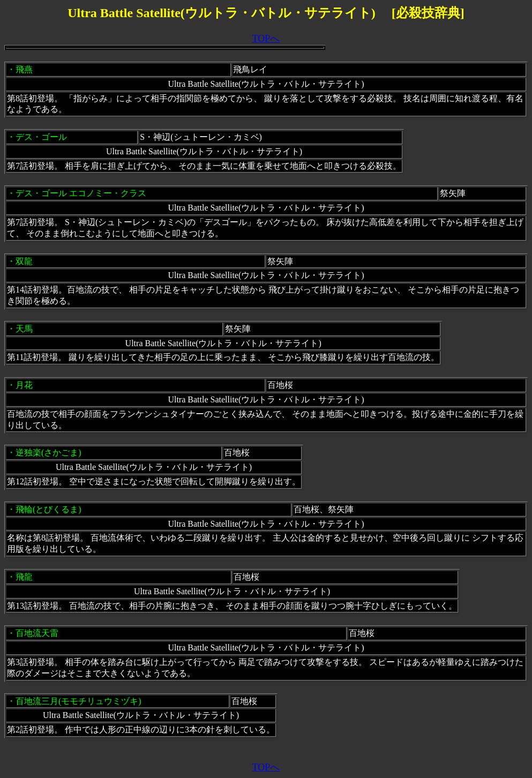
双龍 (24, 261)
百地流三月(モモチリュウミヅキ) (78, 701)
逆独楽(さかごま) (48, 452)
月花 (24, 385)
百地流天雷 (37, 633)
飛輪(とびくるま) (48, 509)
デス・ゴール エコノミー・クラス (81, 193)
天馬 (24, 329)
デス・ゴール (41, 137)
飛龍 (24, 577)
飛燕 (24, 69)
